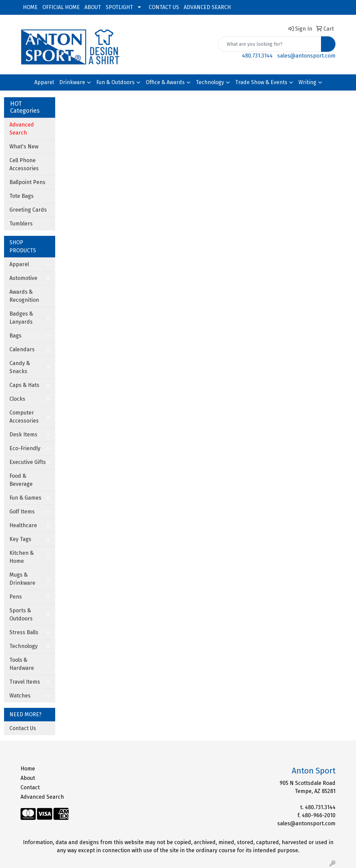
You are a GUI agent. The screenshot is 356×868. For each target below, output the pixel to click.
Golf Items (22, 512)
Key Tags (20, 539)
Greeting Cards (28, 210)
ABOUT (93, 7)
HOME (30, 7)
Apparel (44, 82)
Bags (15, 336)
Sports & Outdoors (21, 614)
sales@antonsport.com (306, 56)
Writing (307, 82)
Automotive (23, 278)
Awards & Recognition (24, 296)
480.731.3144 (257, 56)
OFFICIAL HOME (61, 7)
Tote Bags (22, 196)
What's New (24, 147)
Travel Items (25, 682)
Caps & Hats (24, 385)
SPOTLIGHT (119, 7)
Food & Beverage (21, 480)
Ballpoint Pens (27, 182)
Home (28, 769)
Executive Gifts (28, 462)
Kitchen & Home (22, 557)
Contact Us (23, 728)
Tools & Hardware (22, 664)
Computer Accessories (24, 417)
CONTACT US (164, 7)
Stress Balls (24, 632)
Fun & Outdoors (115, 82)
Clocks (17, 399)
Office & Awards (165, 82)
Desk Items (23, 435)
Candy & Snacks (20, 367)
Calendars (22, 349)
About (28, 778)
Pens (16, 597)
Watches (20, 696)
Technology (210, 82)
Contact (30, 787)
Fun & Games (25, 498)
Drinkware (72, 82)
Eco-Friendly (25, 448)
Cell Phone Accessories (24, 164)
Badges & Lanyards (21, 318)
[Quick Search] (270, 44)
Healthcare (23, 525)
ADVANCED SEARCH (207, 7)
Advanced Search (42, 797)
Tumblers (21, 224)
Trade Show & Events (261, 82)
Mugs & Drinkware (22, 579)
